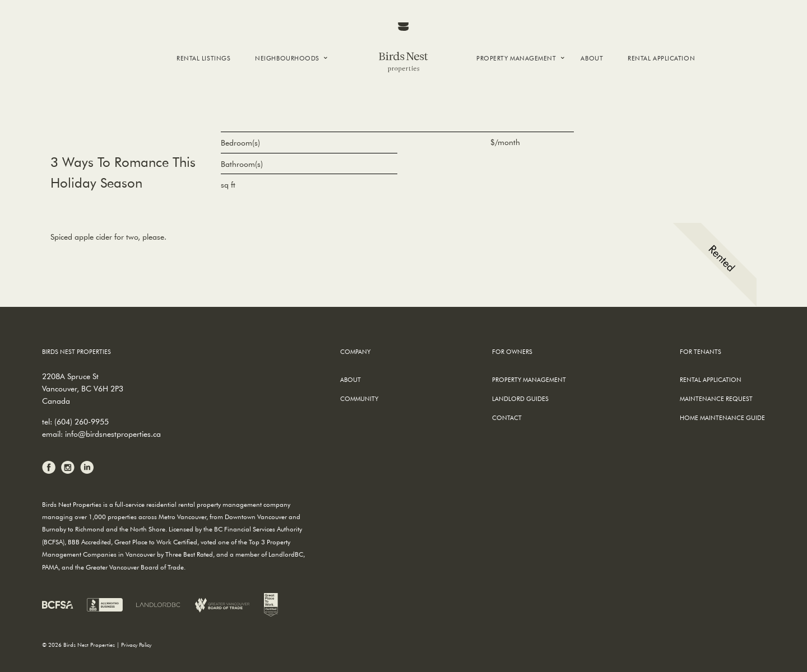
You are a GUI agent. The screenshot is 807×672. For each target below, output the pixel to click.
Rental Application (661, 58)
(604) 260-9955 (82, 422)
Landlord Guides (520, 398)
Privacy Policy (136, 645)
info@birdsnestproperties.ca (113, 434)
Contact (507, 417)
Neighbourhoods (287, 58)
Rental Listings (203, 58)
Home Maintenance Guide (722, 417)
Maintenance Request (716, 398)
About (592, 58)
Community (359, 398)
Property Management (516, 58)
